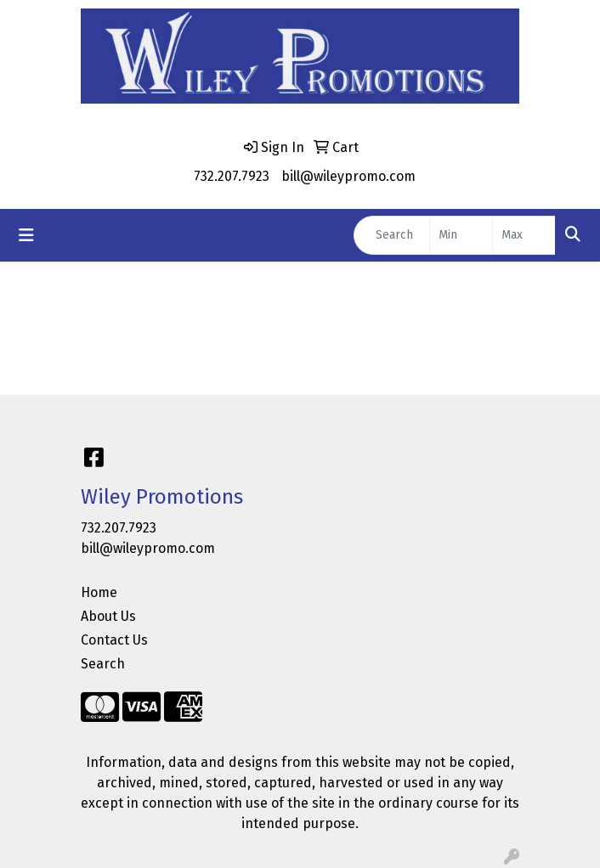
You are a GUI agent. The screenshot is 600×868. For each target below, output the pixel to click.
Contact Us (114, 640)
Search (103, 664)
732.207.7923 (232, 176)
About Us (108, 616)
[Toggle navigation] (26, 235)
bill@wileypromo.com (348, 176)
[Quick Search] (392, 235)
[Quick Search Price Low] (461, 235)
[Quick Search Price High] (524, 235)
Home (99, 592)
